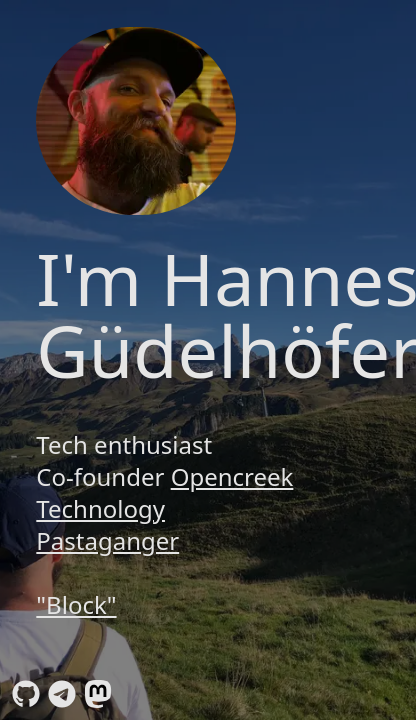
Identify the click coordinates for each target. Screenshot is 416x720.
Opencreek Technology (164, 492)
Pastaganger (107, 540)
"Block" (76, 604)
